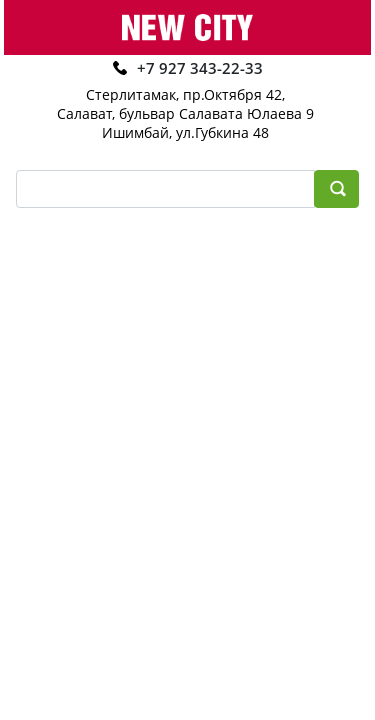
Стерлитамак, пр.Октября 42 (184, 94)
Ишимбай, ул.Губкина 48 (185, 132)
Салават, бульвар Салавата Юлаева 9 (185, 113)
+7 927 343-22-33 (200, 68)
